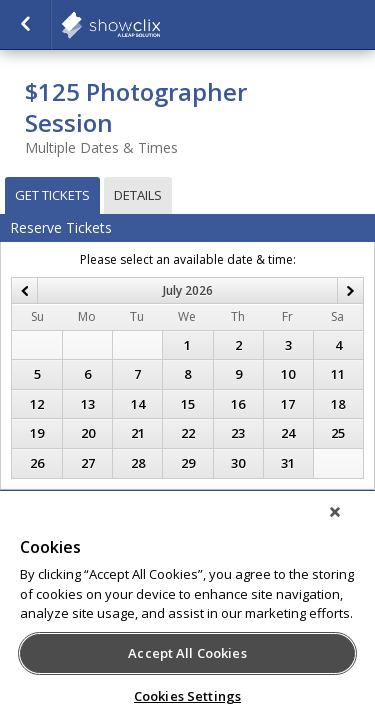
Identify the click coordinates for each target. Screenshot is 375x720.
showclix (160, 25)
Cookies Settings (187, 696)
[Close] (349, 525)
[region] (187, 612)
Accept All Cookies (187, 653)
